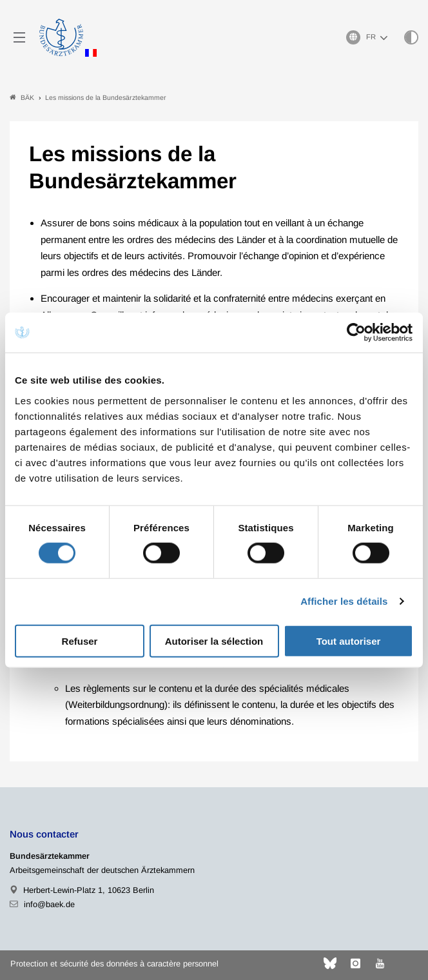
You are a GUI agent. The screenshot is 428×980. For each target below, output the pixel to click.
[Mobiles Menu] (19, 37)
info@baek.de (49, 904)
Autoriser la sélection (214, 641)
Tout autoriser (349, 641)
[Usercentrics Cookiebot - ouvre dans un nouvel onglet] (357, 333)
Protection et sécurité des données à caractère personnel (114, 964)
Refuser (80, 641)
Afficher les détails (344, 601)
